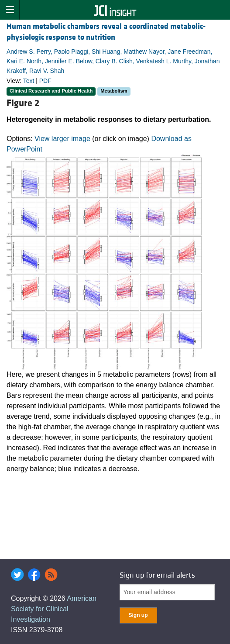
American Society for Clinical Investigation (54, 609)
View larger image (62, 139)
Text (29, 81)
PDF (45, 81)
